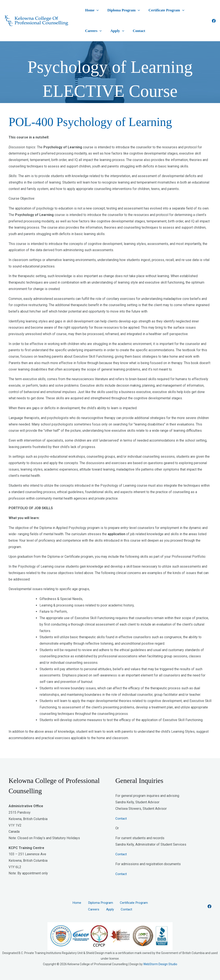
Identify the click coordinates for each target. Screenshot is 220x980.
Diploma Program (115, 12)
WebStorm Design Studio (160, 969)
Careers (180, 12)
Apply (89, 35)
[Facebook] (214, 23)
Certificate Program (151, 12)
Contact (105, 35)
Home (89, 12)
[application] (93, 12)
